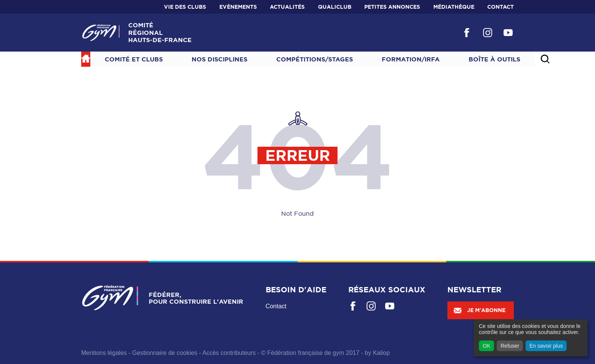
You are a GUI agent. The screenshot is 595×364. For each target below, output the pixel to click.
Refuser (510, 346)
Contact (501, 7)
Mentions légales (104, 353)
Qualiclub (335, 7)
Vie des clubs (185, 7)
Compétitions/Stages (315, 59)
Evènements (238, 7)
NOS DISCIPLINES (220, 59)
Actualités (287, 7)
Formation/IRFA (411, 59)
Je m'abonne (479, 310)
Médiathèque (454, 7)
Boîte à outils (494, 59)
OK (486, 346)
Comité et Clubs (134, 59)
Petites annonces (392, 7)
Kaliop (381, 353)
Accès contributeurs (229, 353)
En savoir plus (546, 346)
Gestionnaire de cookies (165, 353)
